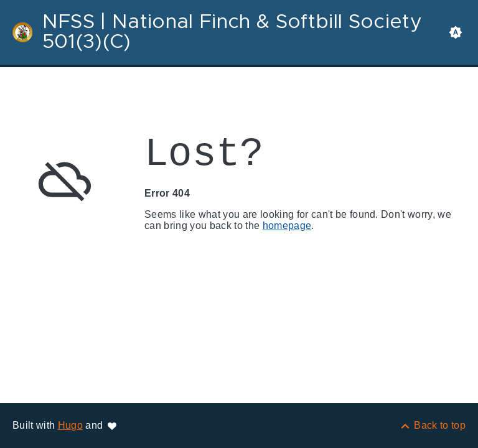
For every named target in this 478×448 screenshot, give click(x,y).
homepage (287, 226)
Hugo (70, 425)
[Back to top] (432, 425)
